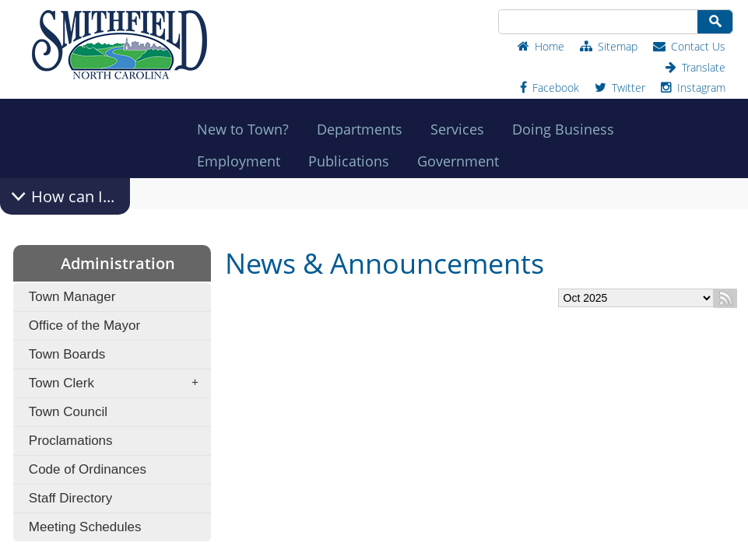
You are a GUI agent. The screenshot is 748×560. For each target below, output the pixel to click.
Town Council (68, 412)
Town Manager (72, 297)
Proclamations (71, 441)
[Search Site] (597, 22)
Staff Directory (70, 498)
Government (463, 161)
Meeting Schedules (85, 527)
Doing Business (568, 129)
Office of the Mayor (84, 325)
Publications (353, 161)
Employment (243, 161)
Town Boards (67, 354)
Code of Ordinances (88, 469)
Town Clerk (119, 383)
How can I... (73, 196)
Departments (364, 129)
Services (462, 129)
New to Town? (248, 129)
